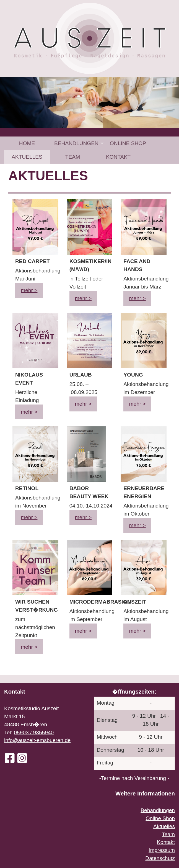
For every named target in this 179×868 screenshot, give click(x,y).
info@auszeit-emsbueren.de (37, 740)
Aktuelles (27, 157)
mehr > (29, 290)
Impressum (162, 850)
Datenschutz (160, 858)
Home (27, 143)
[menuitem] (27, 143)
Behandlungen (76, 143)
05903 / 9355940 (34, 732)
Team (73, 157)
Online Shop (128, 143)
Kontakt (118, 157)
